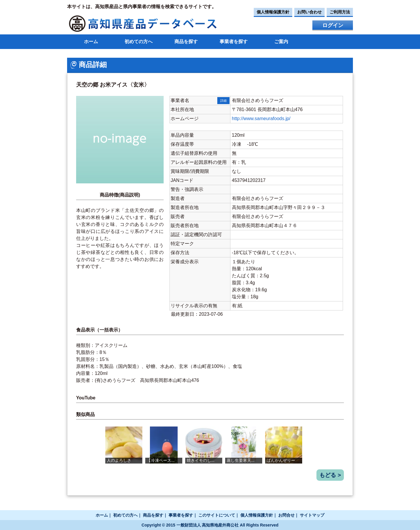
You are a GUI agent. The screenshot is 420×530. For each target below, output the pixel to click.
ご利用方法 (340, 12)
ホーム (91, 42)
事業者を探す (234, 42)
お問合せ (286, 515)
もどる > (330, 475)
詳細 (223, 101)
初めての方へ (139, 42)
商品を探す (186, 42)
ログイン (333, 25)
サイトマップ (312, 515)
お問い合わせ (309, 12)
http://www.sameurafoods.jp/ (261, 119)
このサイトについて (217, 515)
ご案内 (281, 42)
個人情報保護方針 (273, 12)
